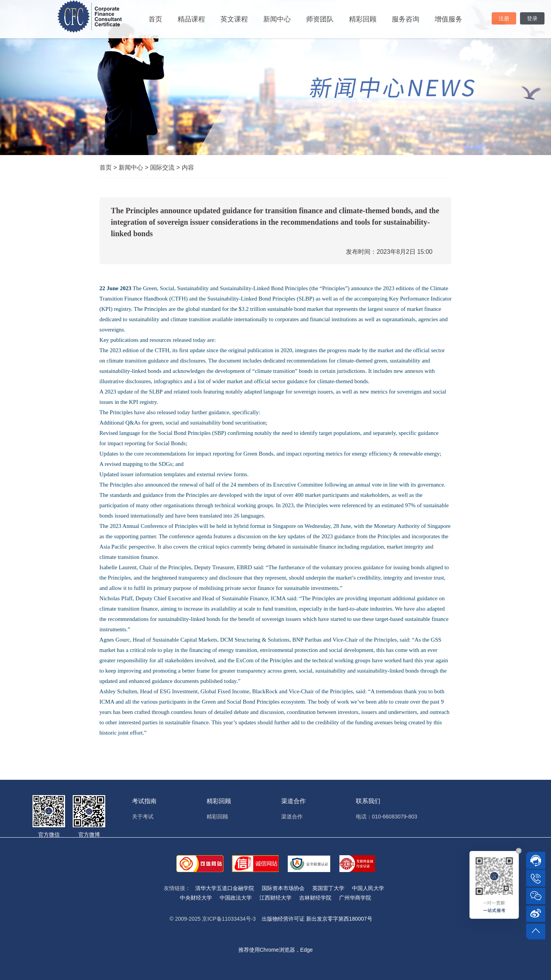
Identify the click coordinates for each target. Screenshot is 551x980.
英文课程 (234, 19)
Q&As (133, 423)
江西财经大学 (275, 898)
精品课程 (191, 19)
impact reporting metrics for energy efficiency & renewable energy (363, 454)
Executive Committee (298, 485)
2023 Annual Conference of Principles (154, 526)
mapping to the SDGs (148, 464)
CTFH (162, 350)
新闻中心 (277, 19)
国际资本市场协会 (283, 888)
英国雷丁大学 (328, 888)
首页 (155, 19)
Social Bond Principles (184, 433)
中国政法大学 (236, 898)
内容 (188, 167)
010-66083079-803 (395, 817)
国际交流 (166, 167)
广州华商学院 (355, 898)
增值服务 (448, 19)
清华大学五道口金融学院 (225, 888)
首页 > (109, 167)
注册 (504, 18)
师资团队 (320, 19)
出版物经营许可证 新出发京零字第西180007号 (317, 919)
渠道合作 (292, 817)
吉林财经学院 (315, 898)
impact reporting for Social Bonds (147, 443)
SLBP (156, 392)
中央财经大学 (196, 898)
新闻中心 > (134, 167)
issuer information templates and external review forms (184, 474)
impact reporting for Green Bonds (234, 454)
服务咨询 (406, 19)
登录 (532, 18)
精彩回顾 (363, 19)
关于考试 (143, 817)
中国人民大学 (368, 888)
